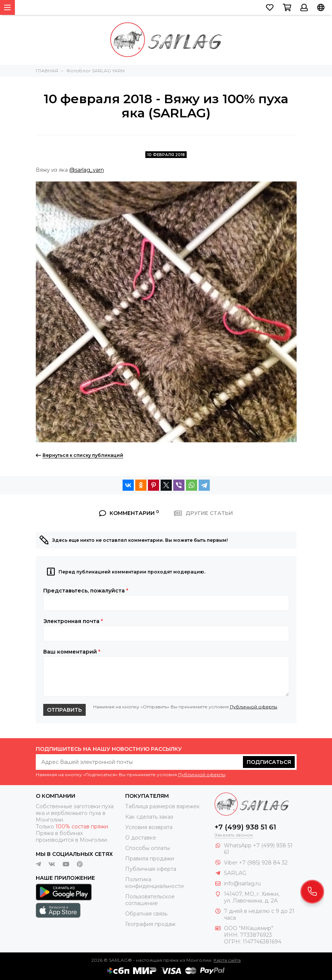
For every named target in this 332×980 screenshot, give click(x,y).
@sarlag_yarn (87, 170)
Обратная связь (146, 914)
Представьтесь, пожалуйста (86, 591)
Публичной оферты (254, 707)
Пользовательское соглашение (150, 900)
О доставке (141, 838)
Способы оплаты (148, 848)
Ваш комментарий (72, 652)
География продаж (150, 924)
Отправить (64, 710)
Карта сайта (227, 960)
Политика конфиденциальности (154, 883)
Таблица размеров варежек (162, 806)
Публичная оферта (151, 869)
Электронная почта (73, 621)
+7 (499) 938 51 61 (245, 827)
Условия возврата (149, 827)
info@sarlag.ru (242, 883)
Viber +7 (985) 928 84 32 (256, 863)
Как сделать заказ (149, 817)
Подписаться (269, 762)
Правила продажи (150, 859)
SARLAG (235, 873)
